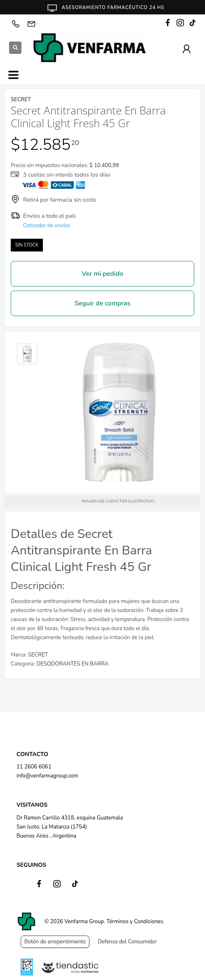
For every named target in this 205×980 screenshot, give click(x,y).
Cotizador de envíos (47, 226)
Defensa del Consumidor (127, 942)
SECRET (38, 655)
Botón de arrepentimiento (55, 942)
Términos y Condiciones (135, 922)
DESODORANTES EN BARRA (73, 664)
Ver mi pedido (102, 274)
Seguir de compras (102, 303)
